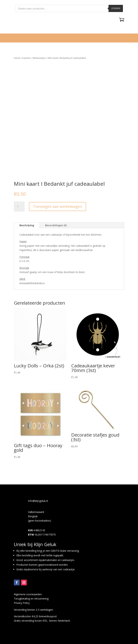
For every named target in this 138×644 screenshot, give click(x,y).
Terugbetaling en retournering (31, 599)
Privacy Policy (22, 603)
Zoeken (116, 8)
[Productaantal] (19, 207)
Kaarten (27, 58)
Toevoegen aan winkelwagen (57, 206)
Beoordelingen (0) (56, 225)
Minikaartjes (39, 58)
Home (17, 58)
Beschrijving (27, 225)
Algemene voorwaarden (28, 594)
